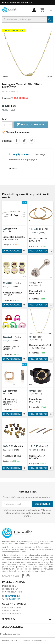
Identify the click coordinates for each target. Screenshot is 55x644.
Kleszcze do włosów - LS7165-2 (13, 294)
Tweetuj (24, 141)
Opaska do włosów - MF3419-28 (39, 240)
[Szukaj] (27, 19)
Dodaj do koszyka (31, 125)
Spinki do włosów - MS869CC (38, 457)
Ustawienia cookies (10, 634)
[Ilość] (6, 125)
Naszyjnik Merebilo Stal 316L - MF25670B (40, 346)
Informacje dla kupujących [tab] (23, 160)
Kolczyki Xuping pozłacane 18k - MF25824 (10, 402)
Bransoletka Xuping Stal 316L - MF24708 (14, 238)
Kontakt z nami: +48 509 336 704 (17, 3)
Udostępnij (16, 141)
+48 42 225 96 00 (13, 599)
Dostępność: (8, 98)
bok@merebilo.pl (12, 596)
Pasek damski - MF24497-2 (36, 401)
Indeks (5, 92)
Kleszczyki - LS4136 (12, 456)
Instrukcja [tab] (40, 154)
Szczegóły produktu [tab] (19, 154)
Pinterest (32, 141)
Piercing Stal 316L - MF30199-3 (38, 292)
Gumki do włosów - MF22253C (12, 348)
